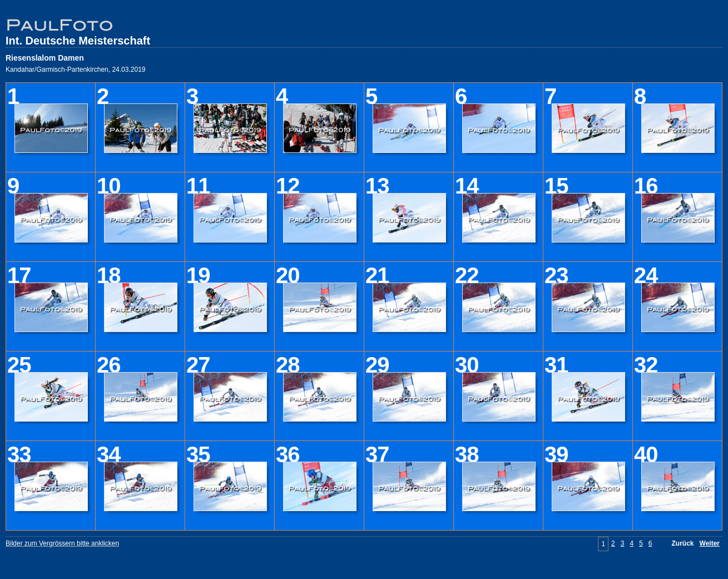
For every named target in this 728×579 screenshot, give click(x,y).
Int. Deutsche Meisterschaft (78, 41)
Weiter (710, 543)
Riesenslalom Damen (45, 58)
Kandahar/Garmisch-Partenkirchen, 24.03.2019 (75, 70)
